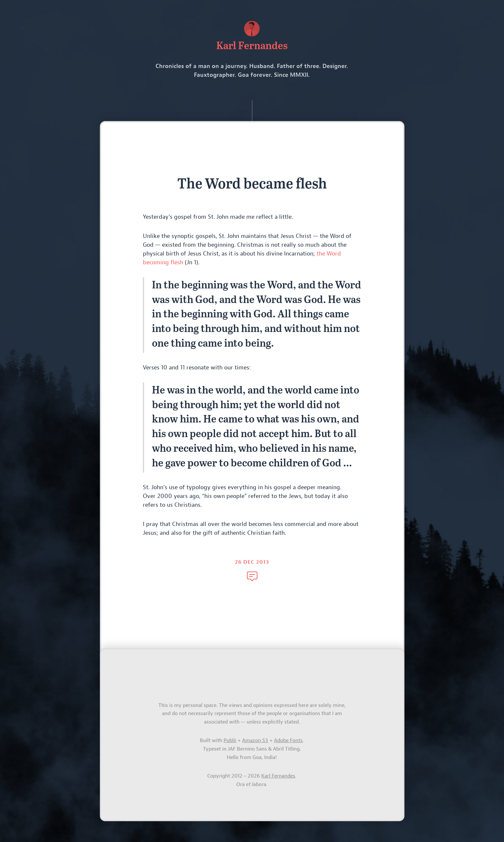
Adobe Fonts (288, 740)
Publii (230, 740)
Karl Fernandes (278, 776)
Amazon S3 (255, 740)
